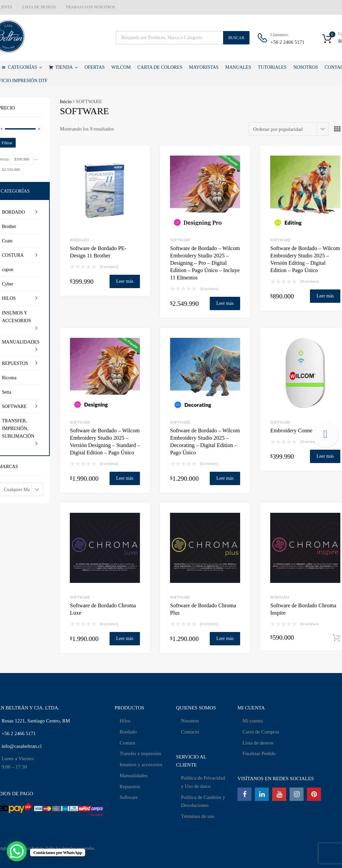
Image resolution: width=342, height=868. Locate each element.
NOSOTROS (306, 67)
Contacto (190, 732)
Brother (9, 227)
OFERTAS (95, 67)
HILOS (9, 298)
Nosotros (190, 721)
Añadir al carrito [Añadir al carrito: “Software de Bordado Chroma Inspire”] (336, 638)
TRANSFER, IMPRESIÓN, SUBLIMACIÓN (18, 428)
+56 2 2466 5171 (287, 42)
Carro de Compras (261, 732)
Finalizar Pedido (259, 753)
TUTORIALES (272, 67)
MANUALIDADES (21, 342)
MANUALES (238, 67)
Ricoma (9, 378)
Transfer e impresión (140, 753)
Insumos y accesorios (141, 765)
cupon (8, 270)
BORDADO (79, 240)
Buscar (236, 38)
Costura (127, 743)
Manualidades (134, 776)
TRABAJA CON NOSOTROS (91, 7)
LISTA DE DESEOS (39, 7)
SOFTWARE (180, 240)
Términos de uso (198, 816)
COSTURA (13, 255)
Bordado (128, 732)
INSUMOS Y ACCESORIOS (17, 317)
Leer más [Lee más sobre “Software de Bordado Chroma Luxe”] (125, 638)
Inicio (66, 101)
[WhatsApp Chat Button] (17, 851)
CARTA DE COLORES (160, 67)
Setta (7, 392)
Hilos (125, 721)
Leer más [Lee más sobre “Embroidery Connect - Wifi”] (325, 456)
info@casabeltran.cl (22, 746)
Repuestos (130, 787)
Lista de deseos (258, 743)
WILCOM (121, 67)
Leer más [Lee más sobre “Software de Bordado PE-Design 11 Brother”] (125, 281)
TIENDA (67, 67)
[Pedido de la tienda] (289, 129)
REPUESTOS (15, 363)
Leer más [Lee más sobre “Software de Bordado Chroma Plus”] (225, 638)
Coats (7, 241)
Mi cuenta (252, 721)
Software (129, 797)
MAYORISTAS (204, 67)
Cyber (8, 284)
